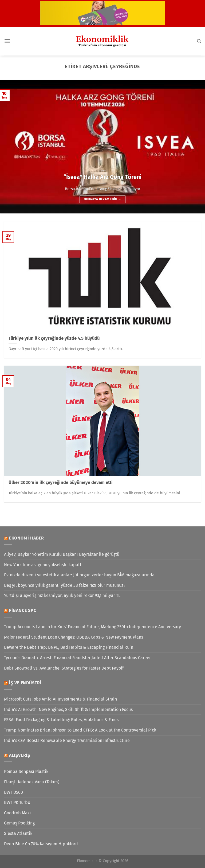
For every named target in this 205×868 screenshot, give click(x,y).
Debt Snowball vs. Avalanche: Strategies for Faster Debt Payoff (64, 668)
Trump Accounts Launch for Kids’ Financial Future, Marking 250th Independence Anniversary (92, 627)
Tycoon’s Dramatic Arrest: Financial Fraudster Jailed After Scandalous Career (77, 658)
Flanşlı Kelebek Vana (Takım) (32, 782)
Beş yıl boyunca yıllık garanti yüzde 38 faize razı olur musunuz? (65, 585)
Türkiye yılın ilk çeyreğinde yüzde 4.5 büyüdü (54, 338)
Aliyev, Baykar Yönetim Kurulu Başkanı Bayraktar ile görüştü (62, 554)
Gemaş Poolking (19, 823)
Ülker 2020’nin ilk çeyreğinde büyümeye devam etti (61, 482)
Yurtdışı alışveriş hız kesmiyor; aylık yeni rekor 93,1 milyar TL (62, 595)
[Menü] (7, 41)
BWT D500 (13, 792)
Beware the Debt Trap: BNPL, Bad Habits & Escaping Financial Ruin (69, 647)
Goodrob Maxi (17, 813)
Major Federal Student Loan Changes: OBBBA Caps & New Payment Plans (74, 637)
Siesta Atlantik (18, 833)
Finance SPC (23, 610)
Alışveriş (20, 755)
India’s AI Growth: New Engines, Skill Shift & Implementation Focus (68, 709)
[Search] (199, 41)
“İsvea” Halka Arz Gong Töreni (102, 177)
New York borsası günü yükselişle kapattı (43, 565)
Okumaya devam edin (102, 199)
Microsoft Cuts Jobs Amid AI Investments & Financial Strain (60, 699)
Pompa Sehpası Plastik (26, 771)
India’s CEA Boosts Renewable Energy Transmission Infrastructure (67, 740)
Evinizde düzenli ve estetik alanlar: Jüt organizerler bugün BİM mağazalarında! (80, 575)
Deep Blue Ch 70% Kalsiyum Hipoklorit (41, 844)
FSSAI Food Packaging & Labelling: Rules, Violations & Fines (61, 720)
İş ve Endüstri (25, 683)
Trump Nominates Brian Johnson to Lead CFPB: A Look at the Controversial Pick (80, 730)
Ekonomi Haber (27, 538)
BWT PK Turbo (17, 802)
